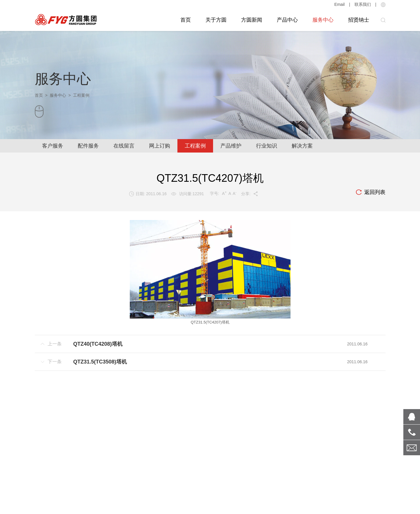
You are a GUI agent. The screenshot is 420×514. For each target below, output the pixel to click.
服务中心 (323, 20)
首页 (186, 20)
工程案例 (195, 146)
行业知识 (267, 146)
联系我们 (363, 4)
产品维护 (231, 146)
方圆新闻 (252, 20)
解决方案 (302, 146)
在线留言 (124, 146)
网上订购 (160, 146)
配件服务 (88, 146)
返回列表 (370, 193)
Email (339, 4)
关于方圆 (216, 20)
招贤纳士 (359, 20)
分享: (250, 194)
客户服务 (53, 146)
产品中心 (287, 20)
